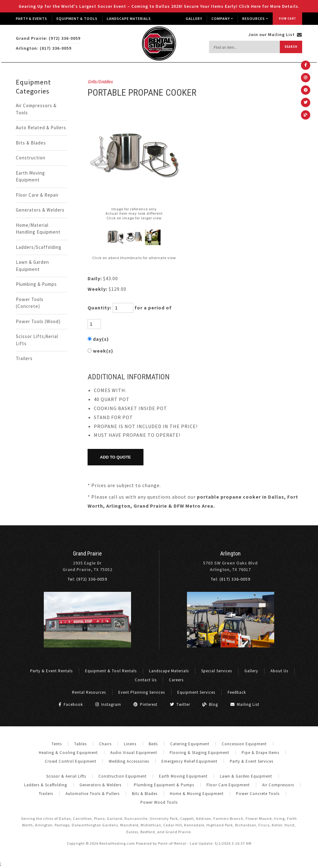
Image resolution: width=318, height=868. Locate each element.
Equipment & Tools (77, 18)
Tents (57, 744)
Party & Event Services (252, 761)
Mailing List (245, 704)
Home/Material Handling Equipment (38, 229)
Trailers (24, 358)
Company (222, 18)
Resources (255, 18)
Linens (130, 744)
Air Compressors (278, 785)
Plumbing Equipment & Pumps (164, 785)
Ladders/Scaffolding (39, 247)
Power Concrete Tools (258, 794)
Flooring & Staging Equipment (199, 753)
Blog (210, 704)
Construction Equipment (123, 776)
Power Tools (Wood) (38, 321)
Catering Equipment (190, 744)
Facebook (71, 704)
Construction (31, 158)
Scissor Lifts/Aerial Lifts (37, 340)
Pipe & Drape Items (260, 753)
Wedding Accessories (129, 761)
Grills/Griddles (100, 82)
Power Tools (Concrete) (30, 303)
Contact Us (146, 680)
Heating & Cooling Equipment (68, 753)
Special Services (217, 671)
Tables (80, 744)
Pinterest (145, 704)
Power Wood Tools (159, 802)
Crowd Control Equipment (70, 761)
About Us (279, 671)
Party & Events (32, 18)
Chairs (105, 744)
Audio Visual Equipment (134, 753)
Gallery (194, 18)
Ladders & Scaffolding (46, 785)
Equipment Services (196, 692)
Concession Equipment (244, 744)
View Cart (287, 18)
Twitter (180, 704)
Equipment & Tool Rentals (111, 671)
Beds (153, 744)
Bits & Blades (31, 143)
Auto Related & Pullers (41, 128)
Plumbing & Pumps (36, 284)
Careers (176, 680)
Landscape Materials (129, 18)
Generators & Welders (40, 210)
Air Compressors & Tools (36, 109)
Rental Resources (89, 692)
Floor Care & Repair (37, 195)
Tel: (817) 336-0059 (231, 579)
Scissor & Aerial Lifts (66, 776)
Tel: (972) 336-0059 (87, 579)
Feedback (237, 692)
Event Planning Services (142, 692)
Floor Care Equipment (228, 785)
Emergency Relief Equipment (189, 761)
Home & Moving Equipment (197, 794)
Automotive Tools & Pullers (93, 794)
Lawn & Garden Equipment (32, 266)
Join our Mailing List (275, 34)
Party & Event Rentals (51, 671)
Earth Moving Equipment (30, 176)
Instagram (108, 704)
